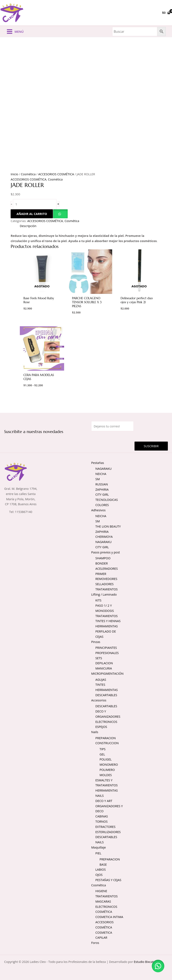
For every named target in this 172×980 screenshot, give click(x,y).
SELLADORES (105, 585)
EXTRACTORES (105, 827)
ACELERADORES (107, 569)
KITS (98, 601)
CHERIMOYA (104, 537)
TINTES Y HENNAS (108, 622)
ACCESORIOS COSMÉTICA (56, 175)
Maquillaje (98, 848)
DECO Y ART (104, 802)
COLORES (102, 506)
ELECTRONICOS (106, 722)
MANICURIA (104, 669)
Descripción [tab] (28, 227)
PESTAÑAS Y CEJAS (108, 881)
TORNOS (102, 822)
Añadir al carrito (32, 215)
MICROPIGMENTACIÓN (107, 674)
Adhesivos (98, 511)
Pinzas (96, 642)
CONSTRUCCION (107, 744)
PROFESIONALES (107, 654)
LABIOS (101, 870)
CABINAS (102, 817)
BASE (103, 865)
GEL (102, 755)
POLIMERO (107, 770)
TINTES (100, 685)
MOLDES (106, 776)
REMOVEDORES (106, 580)
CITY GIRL (102, 495)
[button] (60, 215)
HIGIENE (101, 892)
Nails (95, 733)
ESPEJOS (101, 727)
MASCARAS (103, 902)
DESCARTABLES (106, 696)
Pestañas (98, 463)
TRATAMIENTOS (107, 590)
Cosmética (28, 175)
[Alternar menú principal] (15, 32)
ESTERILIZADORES (108, 832)
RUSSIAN (102, 485)
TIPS (103, 750)
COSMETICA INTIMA (109, 918)
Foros (95, 943)
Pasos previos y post (106, 553)
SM (98, 480)
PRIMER (101, 574)
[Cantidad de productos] (35, 205)
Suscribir (151, 447)
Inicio (14, 175)
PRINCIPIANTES (106, 648)
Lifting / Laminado (104, 595)
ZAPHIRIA (102, 490)
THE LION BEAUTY (108, 527)
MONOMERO (109, 765)
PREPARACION (106, 739)
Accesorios (99, 701)
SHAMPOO (103, 559)
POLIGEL (106, 760)
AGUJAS (101, 680)
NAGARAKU (103, 469)
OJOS (99, 875)
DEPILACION (104, 664)
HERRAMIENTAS (107, 627)
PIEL (98, 854)
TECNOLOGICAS (107, 500)
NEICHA (101, 475)
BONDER (102, 564)
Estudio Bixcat (144, 962)
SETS (99, 659)
